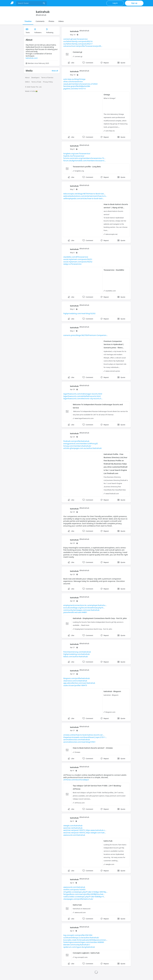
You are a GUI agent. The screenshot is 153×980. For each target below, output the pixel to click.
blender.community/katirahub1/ (77, 945)
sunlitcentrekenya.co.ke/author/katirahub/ (81, 937)
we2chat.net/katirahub (73, 828)
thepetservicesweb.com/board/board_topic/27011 (85, 737)
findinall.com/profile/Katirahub (76, 441)
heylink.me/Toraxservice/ (74, 156)
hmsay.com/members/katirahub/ (77, 446)
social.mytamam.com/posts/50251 (78, 259)
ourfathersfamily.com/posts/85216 (78, 41)
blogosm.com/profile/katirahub (77, 678)
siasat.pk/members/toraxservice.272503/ (81, 84)
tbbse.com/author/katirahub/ (76, 656)
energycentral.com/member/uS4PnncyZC (81, 443)
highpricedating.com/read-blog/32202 (79, 313)
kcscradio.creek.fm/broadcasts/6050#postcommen (85, 940)
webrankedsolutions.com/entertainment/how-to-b (85, 196)
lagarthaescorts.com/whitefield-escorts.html (82, 396)
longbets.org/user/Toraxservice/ (77, 153)
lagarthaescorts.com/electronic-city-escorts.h (83, 398)
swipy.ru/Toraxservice (72, 264)
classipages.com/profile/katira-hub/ (78, 899)
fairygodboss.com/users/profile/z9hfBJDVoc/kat (84, 894)
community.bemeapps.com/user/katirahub (81, 610)
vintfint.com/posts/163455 (74, 889)
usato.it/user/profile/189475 (75, 685)
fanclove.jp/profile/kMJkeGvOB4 (77, 86)
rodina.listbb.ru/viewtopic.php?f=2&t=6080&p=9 (84, 897)
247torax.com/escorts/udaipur (76, 780)
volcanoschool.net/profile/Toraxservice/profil (83, 46)
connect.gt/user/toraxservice (75, 39)
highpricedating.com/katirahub (76, 654)
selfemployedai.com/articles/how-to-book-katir (84, 198)
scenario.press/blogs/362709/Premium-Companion (86, 335)
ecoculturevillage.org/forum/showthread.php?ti (84, 608)
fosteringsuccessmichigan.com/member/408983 (84, 942)
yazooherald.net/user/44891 (75, 612)
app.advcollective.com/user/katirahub (79, 683)
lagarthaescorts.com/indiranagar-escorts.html (83, 394)
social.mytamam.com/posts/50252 (78, 262)
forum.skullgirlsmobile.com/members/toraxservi (85, 161)
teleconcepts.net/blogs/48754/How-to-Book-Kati (84, 194)
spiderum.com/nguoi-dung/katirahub (79, 947)
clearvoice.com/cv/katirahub (75, 681)
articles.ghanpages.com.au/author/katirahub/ (83, 448)
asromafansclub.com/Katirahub (77, 739)
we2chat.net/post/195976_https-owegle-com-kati (85, 833)
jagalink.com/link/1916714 (74, 89)
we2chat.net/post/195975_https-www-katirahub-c (85, 830)
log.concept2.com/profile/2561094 (78, 935)
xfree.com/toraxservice (73, 81)
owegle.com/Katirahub (73, 825)
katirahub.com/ (32, 58)
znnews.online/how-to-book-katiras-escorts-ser (84, 735)
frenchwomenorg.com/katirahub (77, 652)
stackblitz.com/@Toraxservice (76, 257)
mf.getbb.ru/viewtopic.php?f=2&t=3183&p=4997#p (85, 892)
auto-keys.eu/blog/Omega (74, 79)
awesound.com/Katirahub (74, 835)
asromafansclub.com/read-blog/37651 (79, 742)
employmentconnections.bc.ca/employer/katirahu (85, 605)
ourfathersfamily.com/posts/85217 (78, 44)
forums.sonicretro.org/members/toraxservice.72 (84, 158)
